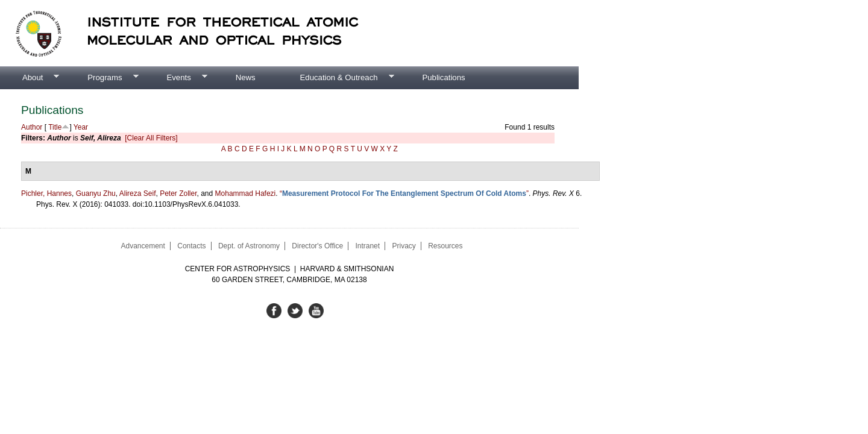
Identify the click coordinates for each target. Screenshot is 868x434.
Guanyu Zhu (96, 193)
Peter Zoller (178, 193)
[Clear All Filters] (151, 138)
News (246, 77)
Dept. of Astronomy (249, 246)
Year (81, 127)
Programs (102, 78)
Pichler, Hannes (46, 193)
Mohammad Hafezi (246, 193)
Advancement (143, 246)
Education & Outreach (336, 78)
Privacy (404, 246)
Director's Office (317, 246)
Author (32, 127)
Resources (445, 246)
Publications (443, 77)
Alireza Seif (138, 193)
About (30, 78)
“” (404, 193)
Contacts (191, 246)
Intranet (367, 246)
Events (175, 78)
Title (55, 127)
